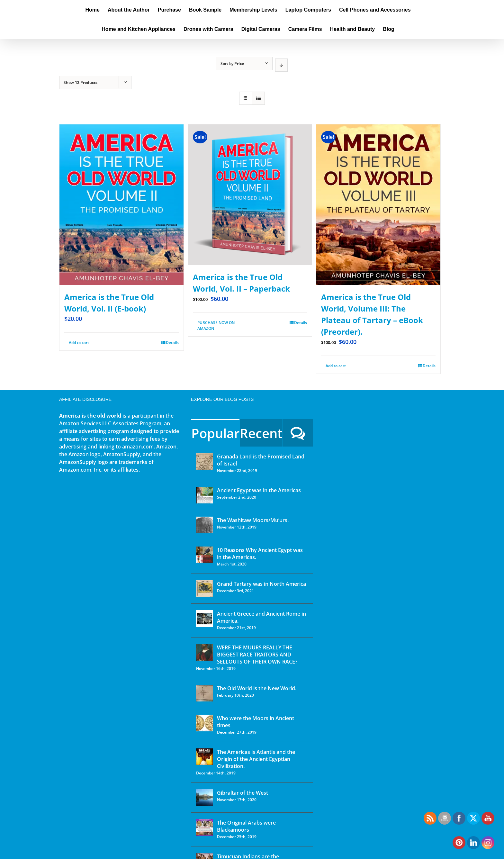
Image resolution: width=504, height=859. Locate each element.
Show (81, 82)
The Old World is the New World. (257, 688)
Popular (215, 433)
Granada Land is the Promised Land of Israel (261, 460)
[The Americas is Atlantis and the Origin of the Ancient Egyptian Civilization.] (204, 757)
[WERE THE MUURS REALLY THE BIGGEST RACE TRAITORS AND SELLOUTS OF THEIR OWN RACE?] (204, 652)
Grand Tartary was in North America (261, 584)
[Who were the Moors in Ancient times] (204, 723)
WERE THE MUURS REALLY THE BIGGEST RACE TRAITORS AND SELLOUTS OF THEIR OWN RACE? (257, 655)
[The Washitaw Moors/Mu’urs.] (204, 525)
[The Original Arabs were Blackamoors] (204, 827)
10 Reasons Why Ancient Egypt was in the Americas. (260, 554)
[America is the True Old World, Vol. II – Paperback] (250, 195)
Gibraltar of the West (243, 793)
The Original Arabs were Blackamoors (246, 826)
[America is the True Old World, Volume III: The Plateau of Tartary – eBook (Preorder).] (378, 205)
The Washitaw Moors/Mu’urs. (253, 520)
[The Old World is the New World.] (204, 693)
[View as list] (258, 98)
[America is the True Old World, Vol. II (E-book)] (122, 205)
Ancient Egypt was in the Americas (259, 490)
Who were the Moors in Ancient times (256, 722)
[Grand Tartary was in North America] (204, 589)
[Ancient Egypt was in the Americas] (204, 495)
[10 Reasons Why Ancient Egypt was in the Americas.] (204, 555)
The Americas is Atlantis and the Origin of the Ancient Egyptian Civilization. (256, 759)
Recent (261, 433)
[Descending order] (281, 65)
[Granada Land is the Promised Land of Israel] (204, 461)
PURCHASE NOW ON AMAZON (216, 326)
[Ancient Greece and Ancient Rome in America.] (204, 619)
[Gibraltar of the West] (204, 798)
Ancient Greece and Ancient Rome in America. (261, 617)
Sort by (232, 63)
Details (172, 343)
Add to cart (79, 343)
